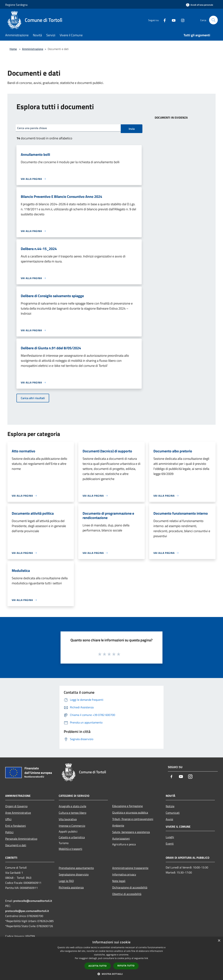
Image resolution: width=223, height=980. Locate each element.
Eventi (170, 844)
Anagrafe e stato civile (72, 806)
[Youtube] (172, 20)
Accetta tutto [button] (98, 966)
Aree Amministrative (18, 813)
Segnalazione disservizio (74, 874)
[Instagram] (181, 20)
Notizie (170, 806)
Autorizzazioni (121, 838)
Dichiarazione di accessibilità (130, 887)
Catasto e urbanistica (72, 837)
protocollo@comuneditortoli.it (33, 901)
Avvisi (169, 819)
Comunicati (173, 813)
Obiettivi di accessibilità (127, 894)
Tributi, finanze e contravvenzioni (133, 819)
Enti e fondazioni (16, 826)
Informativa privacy (124, 874)
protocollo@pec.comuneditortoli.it (27, 911)
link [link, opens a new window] (146, 958)
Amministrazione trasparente (130, 868)
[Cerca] (213, 20)
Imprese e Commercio (72, 826)
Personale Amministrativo (21, 839)
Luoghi (170, 837)
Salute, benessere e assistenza (131, 832)
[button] (111, 974)
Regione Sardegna (16, 5)
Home (13, 49)
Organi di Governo (16, 806)
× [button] (219, 941)
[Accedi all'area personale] (200, 5)
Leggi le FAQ (66, 881)
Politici (9, 832)
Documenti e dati (16, 845)
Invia (132, 129)
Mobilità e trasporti (70, 849)
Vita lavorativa (68, 819)
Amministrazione (33, 49)
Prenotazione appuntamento (76, 868)
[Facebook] (163, 20)
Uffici (8, 819)
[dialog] (111, 958)
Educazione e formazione (127, 806)
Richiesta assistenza (71, 887)
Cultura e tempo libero (72, 813)
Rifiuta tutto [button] (126, 966)
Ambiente (118, 825)
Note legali (119, 881)
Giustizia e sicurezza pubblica (130, 812)
